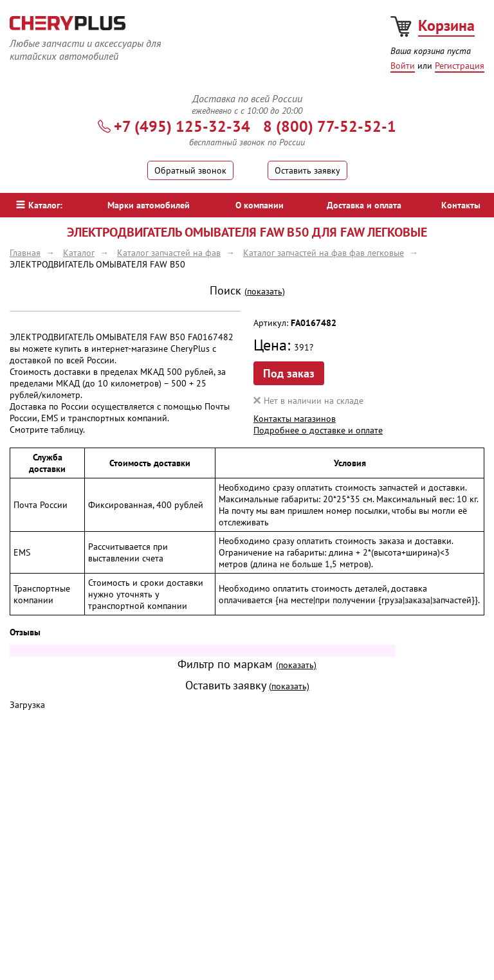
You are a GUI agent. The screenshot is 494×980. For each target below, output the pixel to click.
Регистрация (460, 66)
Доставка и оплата (364, 205)
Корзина (446, 25)
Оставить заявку (307, 170)
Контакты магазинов (295, 419)
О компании (260, 205)
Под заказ (289, 373)
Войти (403, 66)
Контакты (461, 205)
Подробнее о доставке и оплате (318, 430)
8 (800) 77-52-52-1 (330, 126)
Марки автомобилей (149, 205)
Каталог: (39, 205)
